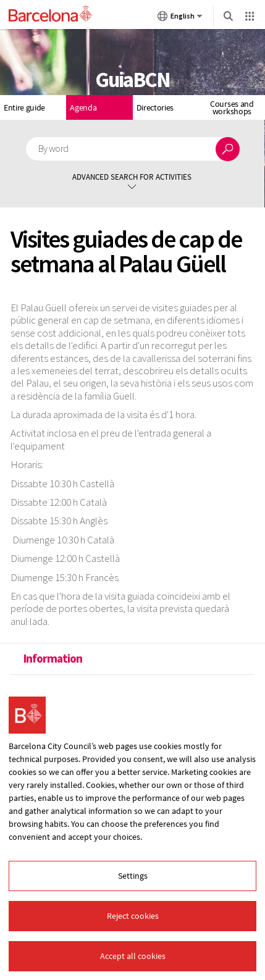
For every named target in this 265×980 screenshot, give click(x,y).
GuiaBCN (132, 80)
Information (53, 658)
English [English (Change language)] (180, 19)
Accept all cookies (133, 956)
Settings (133, 876)
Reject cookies (133, 916)
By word (53, 149)
